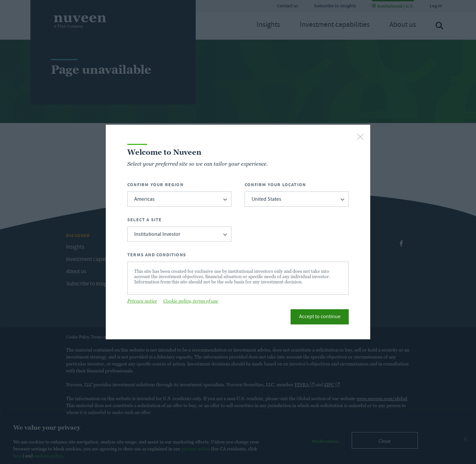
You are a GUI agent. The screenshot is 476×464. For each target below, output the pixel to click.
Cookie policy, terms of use (191, 301)
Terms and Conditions (157, 255)
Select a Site (145, 220)
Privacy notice (142, 301)
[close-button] (360, 137)
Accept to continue (320, 317)
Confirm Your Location (275, 185)
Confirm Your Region (155, 185)
